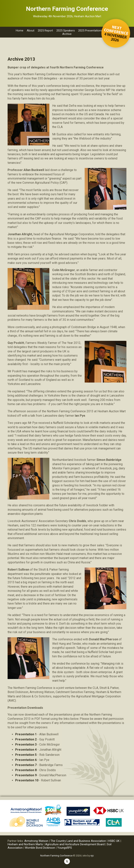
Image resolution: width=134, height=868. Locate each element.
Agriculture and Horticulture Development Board (75, 844)
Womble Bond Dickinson (40, 848)
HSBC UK (114, 841)
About (31, 31)
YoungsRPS (65, 848)
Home (20, 31)
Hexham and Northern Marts (25, 844)
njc (92, 856)
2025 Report (45, 31)
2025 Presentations (90, 31)
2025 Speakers (66, 31)
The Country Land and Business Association (79, 841)
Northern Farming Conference (56, 856)
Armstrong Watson (36, 841)
